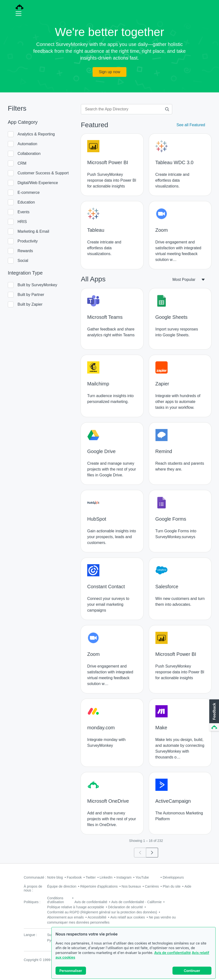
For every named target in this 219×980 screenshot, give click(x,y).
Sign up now (109, 72)
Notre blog (55, 877)
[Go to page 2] (152, 853)
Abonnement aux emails (66, 917)
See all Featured (191, 125)
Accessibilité (97, 917)
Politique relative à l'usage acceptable (76, 907)
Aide (188, 886)
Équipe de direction (62, 886)
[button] (214, 715)
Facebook (74, 877)
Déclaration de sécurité (125, 907)
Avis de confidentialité (172, 953)
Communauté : (35, 877)
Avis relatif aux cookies (128, 917)
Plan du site (172, 886)
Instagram (124, 877)
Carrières (152, 886)
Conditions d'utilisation (56, 900)
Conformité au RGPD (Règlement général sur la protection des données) (102, 912)
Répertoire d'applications (99, 886)
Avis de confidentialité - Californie (137, 902)
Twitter (91, 877)
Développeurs (173, 877)
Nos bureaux (131, 886)
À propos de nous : (33, 888)
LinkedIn (106, 877)
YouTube (142, 877)
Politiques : (32, 902)
